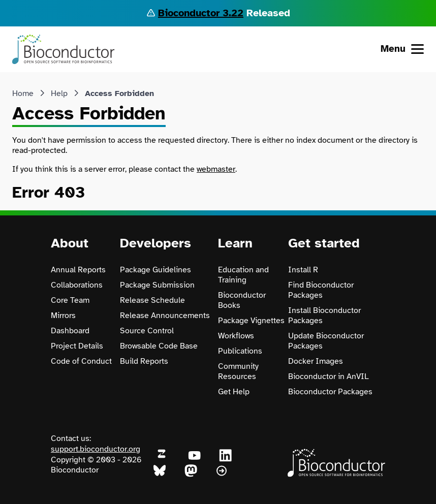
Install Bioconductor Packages (324, 316)
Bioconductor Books (242, 300)
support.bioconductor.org (96, 449)
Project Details (77, 346)
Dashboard (70, 331)
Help (59, 93)
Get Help (234, 392)
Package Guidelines (155, 270)
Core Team (70, 300)
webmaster (216, 169)
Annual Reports (78, 270)
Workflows (236, 336)
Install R (303, 270)
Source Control (147, 331)
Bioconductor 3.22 (201, 13)
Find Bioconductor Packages (321, 290)
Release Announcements (165, 316)
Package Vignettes (251, 321)
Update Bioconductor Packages (326, 341)
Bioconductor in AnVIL (329, 376)
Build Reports (144, 361)
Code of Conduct (81, 361)
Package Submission (157, 285)
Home (23, 93)
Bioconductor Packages (330, 392)
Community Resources (238, 371)
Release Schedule (152, 300)
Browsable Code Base (159, 346)
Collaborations (77, 285)
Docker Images (316, 361)
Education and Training (243, 275)
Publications (240, 351)
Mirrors (63, 316)
